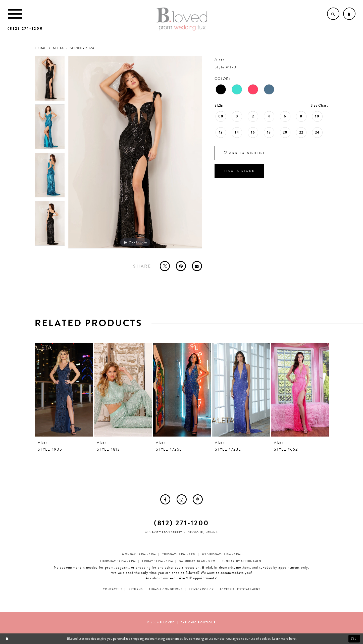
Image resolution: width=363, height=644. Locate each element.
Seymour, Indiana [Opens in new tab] (203, 532)
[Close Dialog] (8, 639)
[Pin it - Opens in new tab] (181, 266)
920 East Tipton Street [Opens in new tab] (164, 532)
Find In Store (239, 171)
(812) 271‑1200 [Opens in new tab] (181, 523)
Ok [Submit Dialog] (354, 638)
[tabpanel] (50, 80)
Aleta (58, 48)
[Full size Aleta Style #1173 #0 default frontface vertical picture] (135, 152)
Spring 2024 (82, 48)
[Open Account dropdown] (349, 14)
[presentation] (64, 390)
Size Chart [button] (320, 105)
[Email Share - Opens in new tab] (197, 266)
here (292, 638)
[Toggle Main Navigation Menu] (15, 14)
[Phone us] (25, 29)
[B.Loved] (182, 19)
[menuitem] (165, 499)
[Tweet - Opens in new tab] (165, 266)
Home (41, 48)
